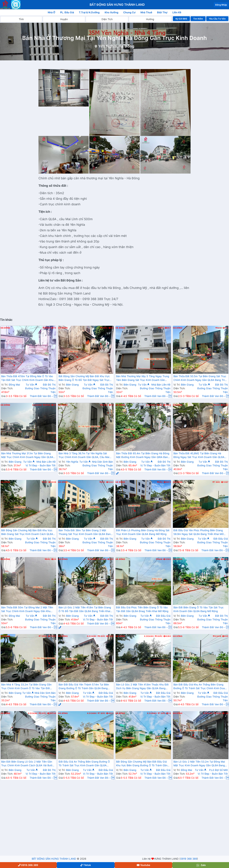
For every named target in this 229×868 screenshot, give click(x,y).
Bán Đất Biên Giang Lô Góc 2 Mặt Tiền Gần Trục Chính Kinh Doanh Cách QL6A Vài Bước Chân (27, 764)
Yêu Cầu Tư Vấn (217, 19)
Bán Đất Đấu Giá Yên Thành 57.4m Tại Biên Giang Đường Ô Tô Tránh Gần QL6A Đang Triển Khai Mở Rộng (84, 687)
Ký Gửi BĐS (181, 19)
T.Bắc (216, 482)
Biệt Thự (162, 12)
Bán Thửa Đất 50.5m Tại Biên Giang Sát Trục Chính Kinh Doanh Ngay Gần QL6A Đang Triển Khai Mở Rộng (201, 378)
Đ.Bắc (104, 328)
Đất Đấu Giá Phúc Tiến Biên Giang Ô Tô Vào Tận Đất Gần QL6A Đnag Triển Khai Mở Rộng (142, 609)
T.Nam (102, 559)
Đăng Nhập (221, 5)
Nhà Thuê (146, 12)
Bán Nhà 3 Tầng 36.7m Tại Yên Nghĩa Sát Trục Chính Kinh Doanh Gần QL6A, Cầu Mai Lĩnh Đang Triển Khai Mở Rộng (84, 456)
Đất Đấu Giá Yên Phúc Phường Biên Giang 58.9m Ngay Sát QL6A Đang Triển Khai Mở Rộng (199, 532)
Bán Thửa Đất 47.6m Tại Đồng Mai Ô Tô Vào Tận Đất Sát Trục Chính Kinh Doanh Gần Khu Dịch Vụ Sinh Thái (27, 378)
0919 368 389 (189, 859)
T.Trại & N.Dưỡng (89, 12)
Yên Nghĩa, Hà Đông (116, 46)
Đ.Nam (217, 636)
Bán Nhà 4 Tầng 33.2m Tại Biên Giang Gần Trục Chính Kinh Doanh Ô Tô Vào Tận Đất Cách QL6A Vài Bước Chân (26, 687)
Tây (217, 559)
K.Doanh (37, 405)
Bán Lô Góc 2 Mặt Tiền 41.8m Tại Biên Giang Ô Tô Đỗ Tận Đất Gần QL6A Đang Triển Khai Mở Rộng (85, 610)
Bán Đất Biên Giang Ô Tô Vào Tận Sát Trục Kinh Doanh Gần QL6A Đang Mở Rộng (199, 609)
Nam (219, 328)
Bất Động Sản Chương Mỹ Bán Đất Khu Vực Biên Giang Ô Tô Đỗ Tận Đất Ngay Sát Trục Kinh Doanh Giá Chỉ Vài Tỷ (84, 378)
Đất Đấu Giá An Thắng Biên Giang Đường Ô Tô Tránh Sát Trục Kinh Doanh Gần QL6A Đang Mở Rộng (84, 764)
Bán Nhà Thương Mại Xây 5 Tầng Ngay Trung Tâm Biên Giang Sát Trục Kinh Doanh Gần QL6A (143, 378)
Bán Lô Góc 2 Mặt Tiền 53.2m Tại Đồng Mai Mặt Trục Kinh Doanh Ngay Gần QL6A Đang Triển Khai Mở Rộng (199, 764)
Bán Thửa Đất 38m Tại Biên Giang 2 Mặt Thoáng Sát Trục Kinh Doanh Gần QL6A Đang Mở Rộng (85, 532)
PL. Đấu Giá (67, 12)
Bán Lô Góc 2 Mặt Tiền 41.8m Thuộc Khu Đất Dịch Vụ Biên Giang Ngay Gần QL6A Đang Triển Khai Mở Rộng (142, 687)
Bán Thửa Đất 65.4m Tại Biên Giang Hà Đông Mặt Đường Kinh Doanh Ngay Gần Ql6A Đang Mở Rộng (143, 456)
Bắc (161, 328)
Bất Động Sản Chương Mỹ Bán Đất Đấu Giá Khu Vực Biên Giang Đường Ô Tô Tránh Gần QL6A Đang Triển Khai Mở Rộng (142, 764)
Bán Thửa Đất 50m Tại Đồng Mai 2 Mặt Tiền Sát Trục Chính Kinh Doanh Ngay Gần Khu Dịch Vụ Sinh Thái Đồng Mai (27, 610)
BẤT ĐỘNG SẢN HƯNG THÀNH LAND (54, 859)
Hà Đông (5, 328)
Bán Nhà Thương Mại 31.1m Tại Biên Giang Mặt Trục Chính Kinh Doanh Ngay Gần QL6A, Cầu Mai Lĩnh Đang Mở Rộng (28, 456)
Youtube (143, 865)
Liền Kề (177, 12)
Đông (47, 328)
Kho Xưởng (111, 12)
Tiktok (86, 865)
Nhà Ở (51, 12)
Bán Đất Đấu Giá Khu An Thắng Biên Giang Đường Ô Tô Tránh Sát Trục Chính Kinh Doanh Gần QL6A (200, 687)
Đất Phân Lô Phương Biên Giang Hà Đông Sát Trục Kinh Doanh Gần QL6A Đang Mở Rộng (143, 532)
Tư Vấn (31, 385)
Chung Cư (129, 12)
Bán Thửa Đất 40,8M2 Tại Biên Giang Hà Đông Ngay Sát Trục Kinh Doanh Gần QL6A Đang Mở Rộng (199, 456)
